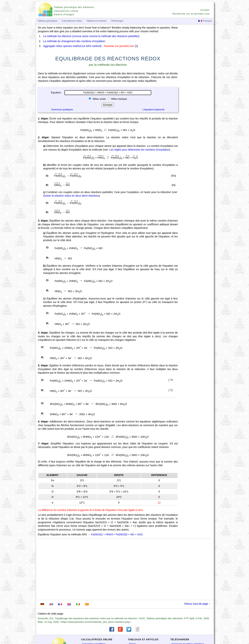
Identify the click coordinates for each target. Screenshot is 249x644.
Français (205, 21)
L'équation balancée (154, 109)
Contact (205, 10)
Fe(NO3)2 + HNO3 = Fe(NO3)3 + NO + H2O (117, 534)
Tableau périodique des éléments (74, 7)
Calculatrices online (72, 21)
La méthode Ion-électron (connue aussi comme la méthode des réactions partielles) (91, 36)
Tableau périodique (47, 21)
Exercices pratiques (62, 109)
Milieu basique (119, 99)
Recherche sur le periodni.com (191, 14)
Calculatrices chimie (66, 11)
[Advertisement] (196, 129)
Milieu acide (99, 99)
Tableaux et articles (96, 21)
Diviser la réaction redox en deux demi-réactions (71, 196)
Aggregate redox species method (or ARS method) (72, 46)
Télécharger (117, 21)
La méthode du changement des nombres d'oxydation (74, 41)
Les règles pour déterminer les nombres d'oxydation (139, 150)
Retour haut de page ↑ (197, 604)
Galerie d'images (64, 15)
